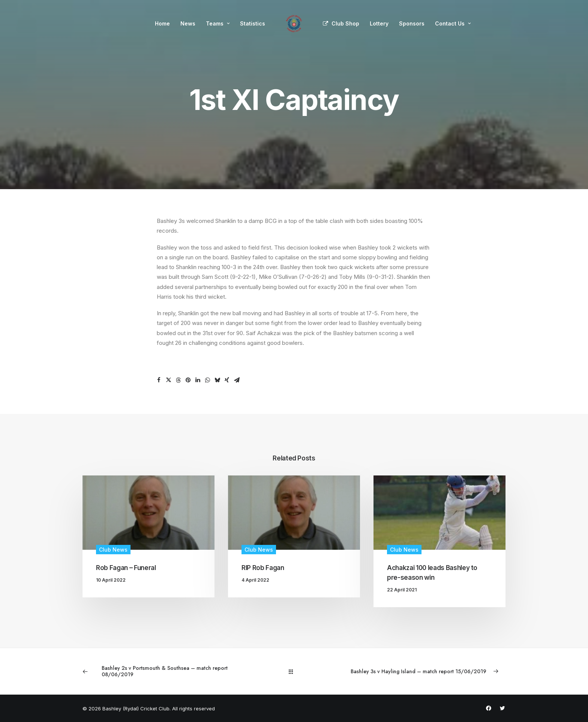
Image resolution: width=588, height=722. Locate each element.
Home (162, 23)
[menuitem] (162, 24)
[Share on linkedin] (198, 380)
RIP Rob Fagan (263, 568)
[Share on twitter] (168, 380)
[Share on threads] (178, 380)
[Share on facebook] (159, 380)
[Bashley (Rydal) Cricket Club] (294, 24)
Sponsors (412, 23)
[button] (148, 512)
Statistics (253, 23)
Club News (113, 550)
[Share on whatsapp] (207, 380)
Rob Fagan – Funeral (126, 568)
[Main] (294, 672)
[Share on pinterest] (188, 380)
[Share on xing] (227, 380)
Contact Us (453, 23)
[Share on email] (237, 380)
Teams (218, 23)
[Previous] (167, 671)
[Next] (421, 672)
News (188, 23)
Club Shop (345, 23)
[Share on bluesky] (217, 380)
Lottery (379, 23)
